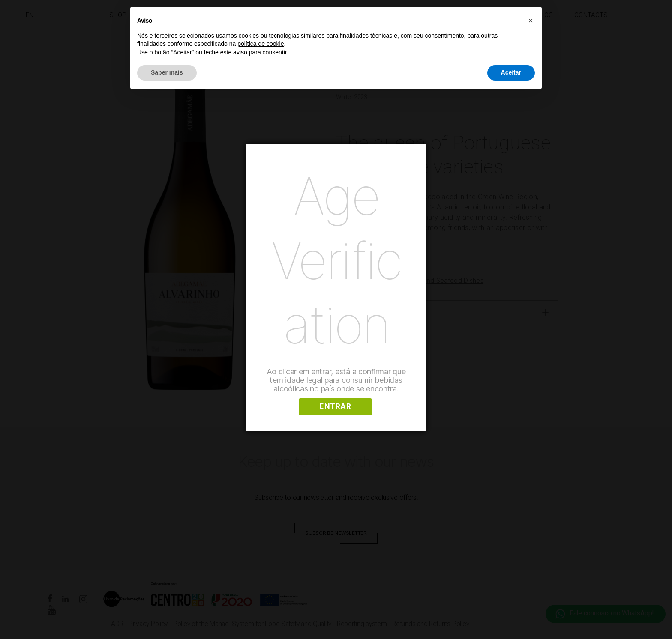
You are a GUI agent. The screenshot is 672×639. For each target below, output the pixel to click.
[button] (531, 21)
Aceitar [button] (511, 72)
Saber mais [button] (167, 72)
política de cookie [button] (261, 44)
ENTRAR (335, 406)
